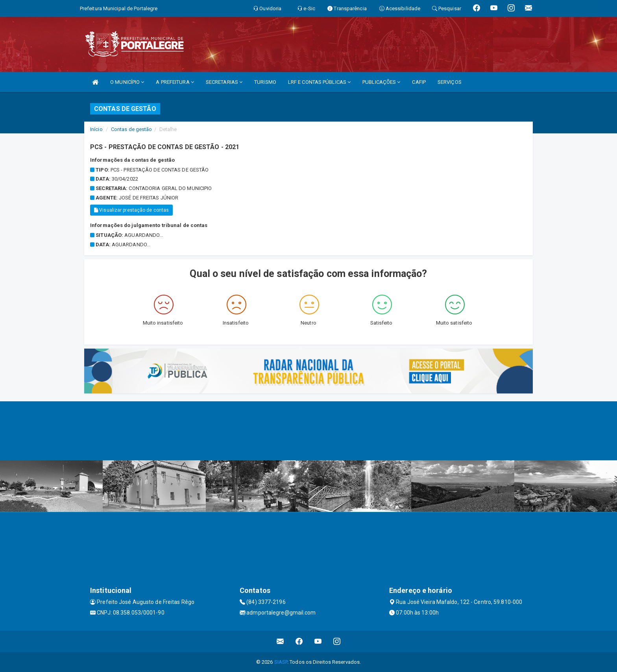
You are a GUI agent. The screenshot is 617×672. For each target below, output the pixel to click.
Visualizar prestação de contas (131, 210)
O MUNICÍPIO (127, 82)
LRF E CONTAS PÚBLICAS (319, 82)
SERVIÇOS (450, 82)
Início (96, 129)
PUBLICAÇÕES (381, 82)
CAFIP (419, 82)
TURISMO (265, 82)
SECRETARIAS (224, 82)
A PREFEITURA (175, 82)
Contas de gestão (132, 129)
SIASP (281, 662)
